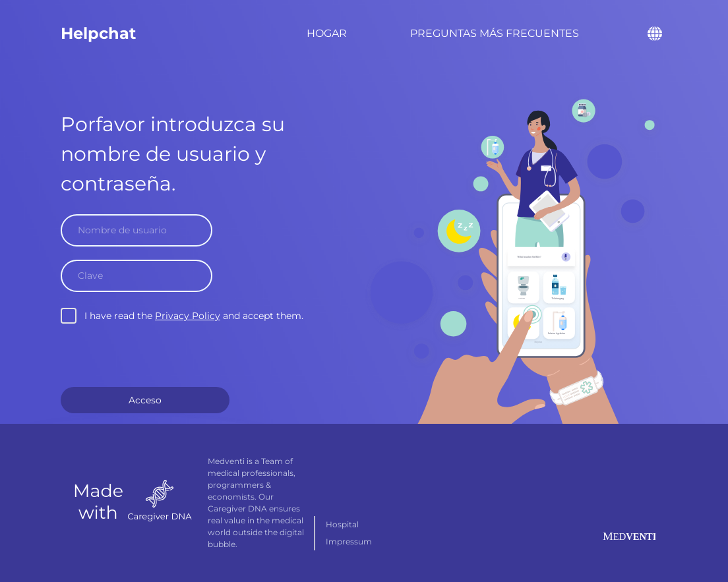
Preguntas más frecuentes (495, 33)
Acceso (145, 400)
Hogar (327, 33)
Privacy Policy (188, 316)
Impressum (349, 541)
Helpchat (98, 33)
